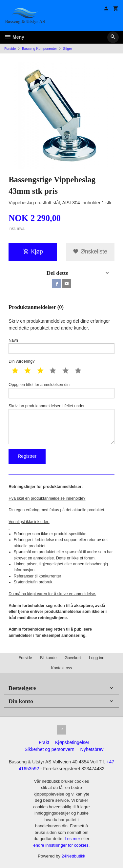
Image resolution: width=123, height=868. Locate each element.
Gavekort (73, 658)
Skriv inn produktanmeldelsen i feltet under (61, 424)
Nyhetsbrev (92, 749)
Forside (10, 49)
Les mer (73, 839)
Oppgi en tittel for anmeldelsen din (61, 390)
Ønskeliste (90, 252)
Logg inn (97, 658)
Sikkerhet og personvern (50, 749)
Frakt (44, 742)
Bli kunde (48, 658)
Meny (14, 37)
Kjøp (33, 252)
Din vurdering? (22, 361)
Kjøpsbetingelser (72, 742)
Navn (61, 346)
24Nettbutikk (73, 856)
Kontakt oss (61, 668)
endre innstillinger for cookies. (62, 845)
